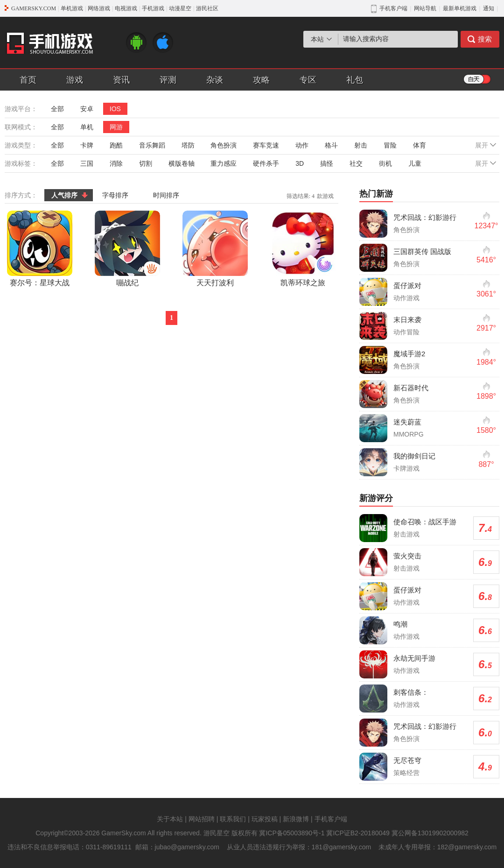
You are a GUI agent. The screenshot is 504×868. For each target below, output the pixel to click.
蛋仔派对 (407, 286)
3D (300, 163)
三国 (87, 163)
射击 (361, 145)
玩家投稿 (265, 819)
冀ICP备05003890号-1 (292, 833)
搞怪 (327, 163)
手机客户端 (331, 819)
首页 (28, 80)
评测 (168, 80)
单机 (87, 127)
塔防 (188, 145)
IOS (115, 109)
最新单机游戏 (460, 8)
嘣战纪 (127, 249)
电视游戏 (126, 8)
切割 (146, 163)
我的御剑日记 (414, 456)
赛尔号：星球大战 (40, 249)
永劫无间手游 (414, 658)
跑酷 (116, 145)
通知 (489, 8)
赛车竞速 (266, 145)
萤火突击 (407, 556)
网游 (116, 127)
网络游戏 (99, 8)
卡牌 (87, 145)
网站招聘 (202, 819)
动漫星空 (180, 8)
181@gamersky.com (342, 847)
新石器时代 (411, 388)
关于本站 (170, 819)
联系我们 (233, 819)
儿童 (415, 163)
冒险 (390, 145)
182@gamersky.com (467, 847)
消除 (116, 163)
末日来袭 (407, 320)
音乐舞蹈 (152, 145)
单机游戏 (72, 8)
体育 (420, 145)
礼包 (355, 80)
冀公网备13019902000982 (430, 833)
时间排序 (166, 195)
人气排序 (64, 195)
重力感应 (224, 163)
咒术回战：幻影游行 (425, 217)
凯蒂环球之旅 (303, 249)
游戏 (75, 80)
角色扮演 (224, 145)
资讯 (121, 80)
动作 (302, 145)
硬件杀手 (266, 163)
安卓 (87, 109)
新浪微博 (296, 819)
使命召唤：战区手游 (425, 522)
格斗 (331, 145)
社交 (356, 163)
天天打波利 (215, 249)
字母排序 (115, 195)
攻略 (261, 80)
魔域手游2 (409, 354)
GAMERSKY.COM (34, 8)
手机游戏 (153, 8)
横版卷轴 (182, 163)
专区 (308, 80)
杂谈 (215, 80)
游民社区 (207, 8)
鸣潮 (400, 624)
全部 (57, 109)
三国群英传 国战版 (422, 251)
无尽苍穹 (407, 760)
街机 (385, 163)
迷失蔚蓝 (407, 422)
